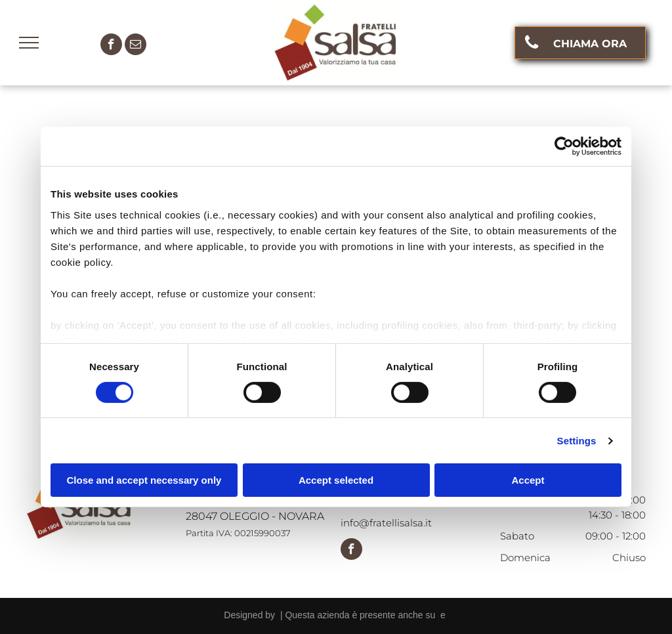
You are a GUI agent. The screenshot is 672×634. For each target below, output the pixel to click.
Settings (577, 441)
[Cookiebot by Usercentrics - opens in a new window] (564, 146)
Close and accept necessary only (144, 480)
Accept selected (336, 480)
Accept (528, 480)
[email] (136, 46)
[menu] (29, 43)
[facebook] (111, 46)
